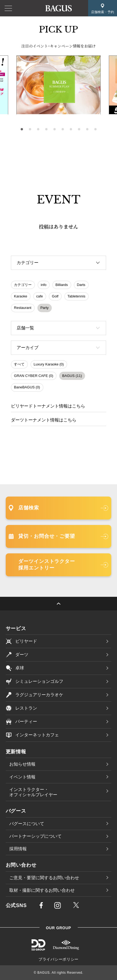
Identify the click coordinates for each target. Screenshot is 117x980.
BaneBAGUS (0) (27, 387)
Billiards (62, 285)
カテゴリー (23, 285)
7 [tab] (71, 129)
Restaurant (23, 308)
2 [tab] (30, 129)
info (43, 285)
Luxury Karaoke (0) (49, 364)
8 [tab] (79, 129)
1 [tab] (22, 129)
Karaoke (20, 296)
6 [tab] (63, 129)
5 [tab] (55, 129)
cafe (40, 296)
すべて (19, 364)
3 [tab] (38, 129)
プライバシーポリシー (58, 959)
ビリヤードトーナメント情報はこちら (48, 406)
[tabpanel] (58, 85)
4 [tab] (46, 129)
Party (44, 308)
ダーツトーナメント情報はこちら (44, 420)
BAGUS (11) (72, 376)
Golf (55, 296)
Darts (81, 285)
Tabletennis (76, 296)
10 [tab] (95, 129)
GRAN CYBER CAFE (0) (34, 376)
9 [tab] (87, 129)
